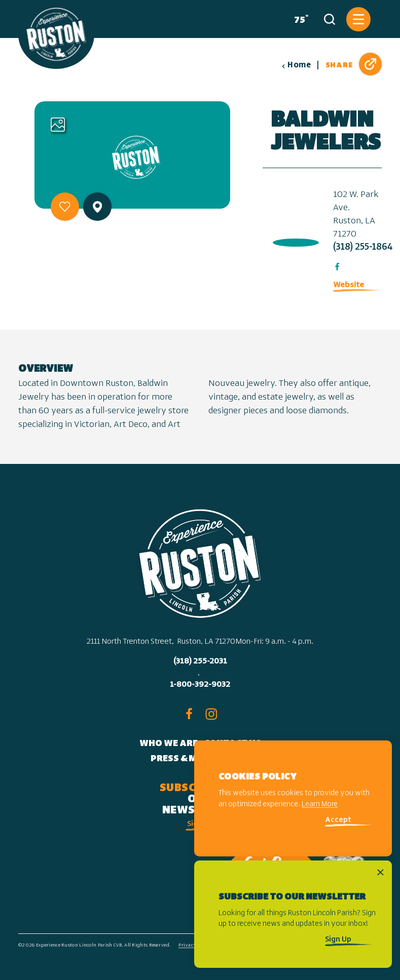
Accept (338, 820)
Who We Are (169, 744)
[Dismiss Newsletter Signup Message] (380, 872)
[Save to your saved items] (65, 207)
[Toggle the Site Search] (330, 19)
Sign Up (338, 940)
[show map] (97, 207)
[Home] (56, 34)
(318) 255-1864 (363, 247)
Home (296, 65)
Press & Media (185, 759)
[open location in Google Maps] (294, 240)
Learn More (320, 805)
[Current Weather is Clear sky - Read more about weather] (299, 19)
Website (349, 285)
